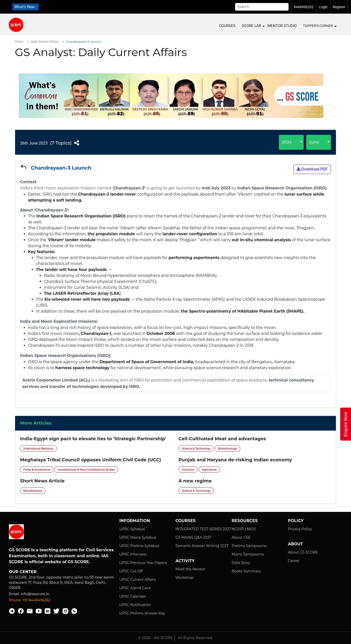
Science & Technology (196, 449)
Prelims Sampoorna (249, 546)
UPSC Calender (133, 596)
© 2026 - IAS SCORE (156, 638)
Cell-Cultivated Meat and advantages (222, 439)
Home (19, 42)
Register (339, 7)
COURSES (227, 26)
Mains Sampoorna (248, 554)
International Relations (38, 449)
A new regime (195, 481)
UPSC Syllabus (132, 529)
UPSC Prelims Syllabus (139, 546)
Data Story (241, 563)
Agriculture (209, 470)
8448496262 (304, 7)
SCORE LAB (253, 26)
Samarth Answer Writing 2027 (202, 546)
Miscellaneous (33, 491)
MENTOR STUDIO (282, 26)
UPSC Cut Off (131, 571)
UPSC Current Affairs (138, 580)
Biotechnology (228, 449)
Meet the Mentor (190, 569)
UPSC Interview (133, 554)
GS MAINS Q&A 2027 (193, 537)
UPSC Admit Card (135, 588)
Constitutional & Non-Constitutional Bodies (86, 470)
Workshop (184, 578)
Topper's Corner (320, 26)
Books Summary (246, 571)
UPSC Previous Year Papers (143, 563)
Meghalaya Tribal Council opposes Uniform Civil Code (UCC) (91, 460)
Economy (188, 470)
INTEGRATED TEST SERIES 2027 (203, 529)
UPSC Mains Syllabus (138, 537)
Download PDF (312, 169)
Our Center (23, 572)
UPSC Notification (135, 605)
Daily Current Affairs (45, 42)
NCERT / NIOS (244, 529)
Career (294, 561)
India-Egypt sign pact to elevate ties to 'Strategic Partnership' (93, 439)
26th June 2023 (34, 143)
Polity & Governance (37, 470)
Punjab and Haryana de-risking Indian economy (235, 460)
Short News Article (42, 481)
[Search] (262, 7)
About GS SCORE (303, 552)
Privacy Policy (300, 529)
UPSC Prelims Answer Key (142, 613)
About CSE (241, 537)
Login (323, 7)
